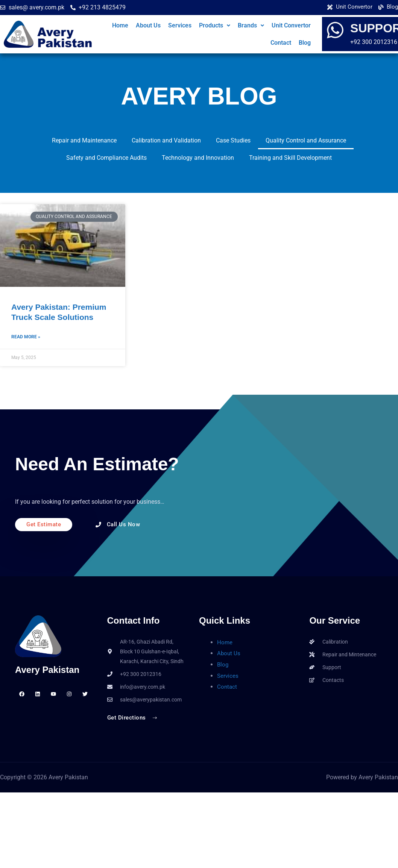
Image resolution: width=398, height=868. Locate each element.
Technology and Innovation (198, 158)
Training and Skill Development (290, 158)
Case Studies (233, 140)
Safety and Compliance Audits (106, 158)
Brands (251, 25)
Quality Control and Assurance (306, 140)
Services (180, 25)
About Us (148, 25)
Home (120, 25)
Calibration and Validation (166, 140)
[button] (215, 26)
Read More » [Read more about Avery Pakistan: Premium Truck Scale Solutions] (26, 338)
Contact (281, 43)
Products (215, 25)
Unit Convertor (291, 25)
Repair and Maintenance (84, 140)
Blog (305, 43)
